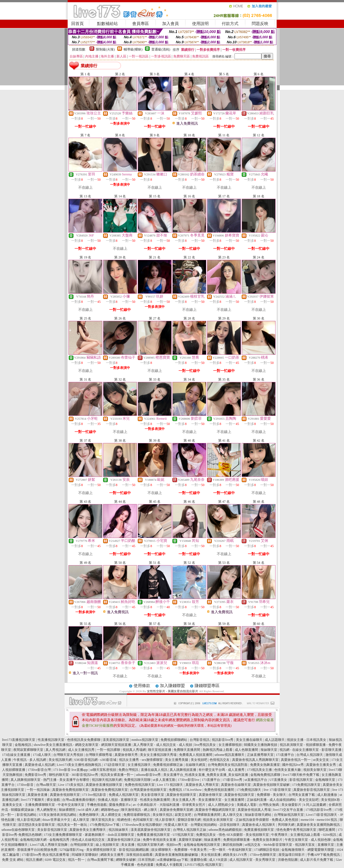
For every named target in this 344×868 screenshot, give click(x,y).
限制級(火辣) (105, 49)
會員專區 (141, 24)
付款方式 (230, 24)
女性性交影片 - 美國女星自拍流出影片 (173, 691)
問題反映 (260, 24)
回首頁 (77, 24)
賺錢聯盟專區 (207, 686)
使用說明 (200, 24)
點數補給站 (107, 24)
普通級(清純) (161, 49)
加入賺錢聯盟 (172, 686)
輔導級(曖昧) (133, 49)
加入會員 (170, 24)
